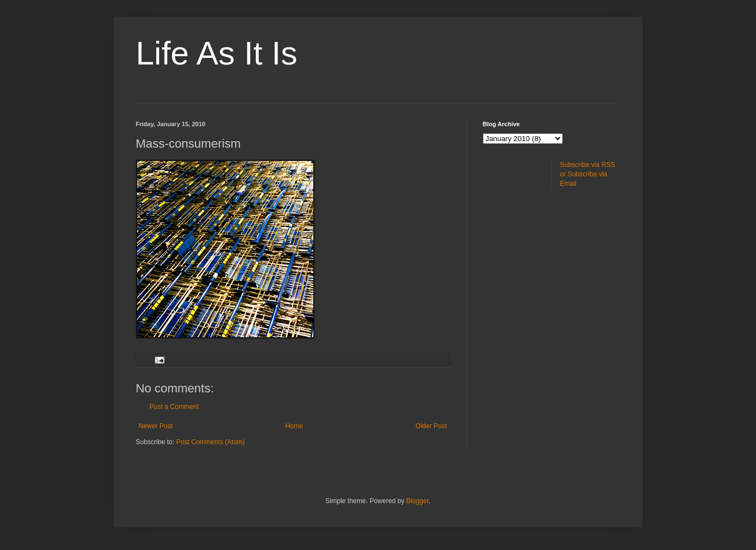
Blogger (418, 501)
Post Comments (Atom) (211, 442)
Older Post (431, 426)
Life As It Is (217, 53)
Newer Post (156, 426)
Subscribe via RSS (588, 165)
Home (294, 426)
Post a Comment (174, 407)
